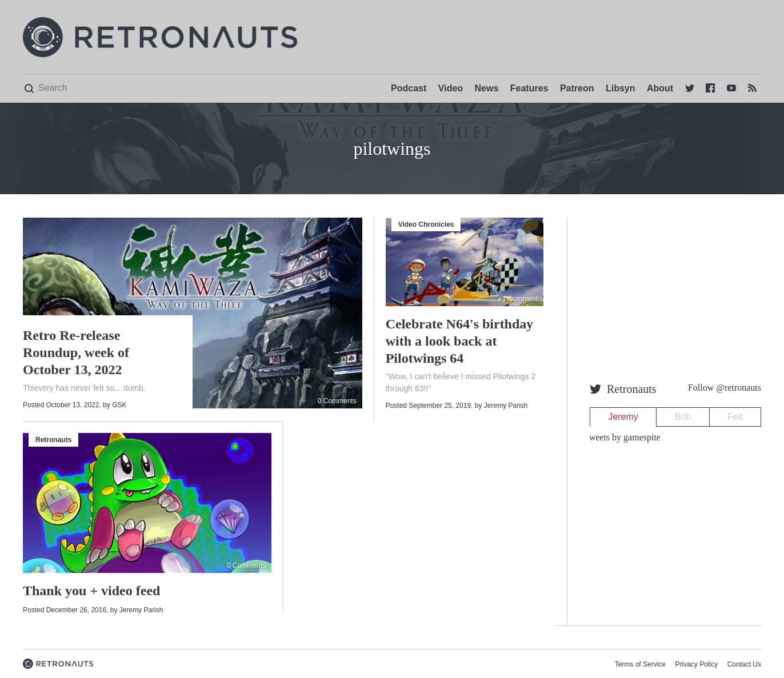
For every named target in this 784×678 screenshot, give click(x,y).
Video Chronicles (426, 224)
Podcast (409, 88)
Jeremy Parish (506, 406)
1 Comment (520, 299)
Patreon (577, 88)
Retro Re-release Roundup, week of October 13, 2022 (76, 352)
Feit (735, 417)
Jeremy (623, 417)
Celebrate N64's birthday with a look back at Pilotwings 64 (460, 341)
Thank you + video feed (91, 591)
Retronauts (53, 440)
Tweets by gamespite (622, 437)
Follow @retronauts (725, 388)
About (660, 88)
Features (529, 88)
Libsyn (621, 88)
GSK (119, 405)
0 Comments (337, 401)
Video (451, 88)
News (487, 88)
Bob (683, 417)
